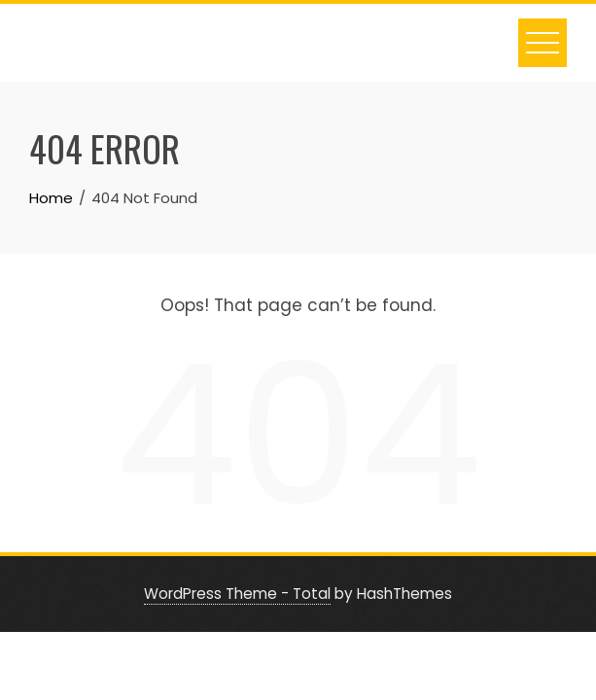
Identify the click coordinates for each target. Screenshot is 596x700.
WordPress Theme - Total (237, 594)
